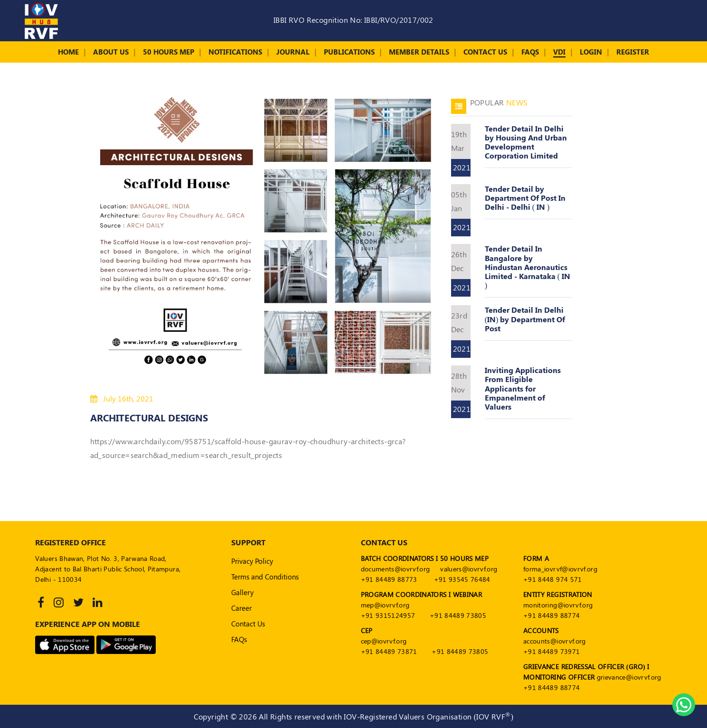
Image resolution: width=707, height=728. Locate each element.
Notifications (235, 52)
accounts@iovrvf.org (555, 641)
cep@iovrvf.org (384, 641)
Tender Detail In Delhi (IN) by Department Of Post (525, 319)
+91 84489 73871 (389, 651)
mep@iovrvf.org (385, 605)
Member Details (419, 52)
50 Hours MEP (169, 52)
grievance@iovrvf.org (629, 677)
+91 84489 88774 (551, 615)
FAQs (530, 52)
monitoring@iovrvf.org (558, 605)
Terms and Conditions (265, 577)
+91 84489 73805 (458, 615)
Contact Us (485, 52)
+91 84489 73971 (551, 651)
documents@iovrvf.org (396, 569)
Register (633, 52)
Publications (349, 52)
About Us (111, 52)
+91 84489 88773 (389, 579)
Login (591, 52)
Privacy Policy (252, 561)
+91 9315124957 (388, 615)
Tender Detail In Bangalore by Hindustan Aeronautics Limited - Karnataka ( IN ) (528, 267)
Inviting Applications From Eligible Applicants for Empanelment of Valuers (523, 388)
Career (241, 608)
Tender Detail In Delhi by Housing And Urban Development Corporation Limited (526, 142)
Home (68, 52)
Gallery (242, 592)
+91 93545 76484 (462, 579)
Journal (293, 52)
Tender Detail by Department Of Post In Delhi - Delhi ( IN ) (525, 198)
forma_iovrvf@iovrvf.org (560, 569)
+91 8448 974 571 (553, 579)
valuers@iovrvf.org (469, 569)
